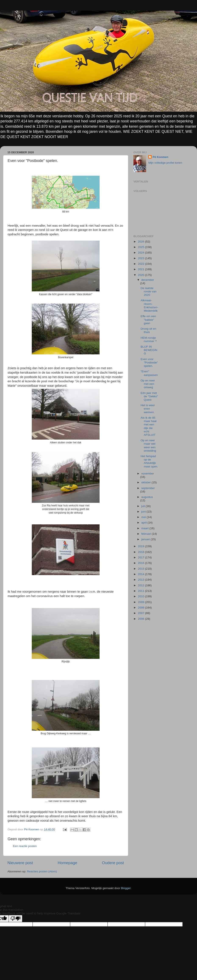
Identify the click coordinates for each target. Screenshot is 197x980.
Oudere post (113, 863)
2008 (142, 608)
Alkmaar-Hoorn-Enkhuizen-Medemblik (149, 306)
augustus (147, 497)
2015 (142, 569)
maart (145, 528)
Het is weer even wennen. (148, 409)
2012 (142, 585)
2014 (142, 574)
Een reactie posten (25, 846)
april (144, 523)
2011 (142, 591)
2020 (142, 275)
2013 (142, 580)
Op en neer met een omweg (148, 384)
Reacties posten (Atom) (42, 871)
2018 (142, 552)
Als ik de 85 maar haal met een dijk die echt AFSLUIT (149, 426)
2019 (142, 546)
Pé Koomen (160, 157)
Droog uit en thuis (148, 330)
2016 (142, 563)
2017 (142, 557)
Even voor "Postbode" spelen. (149, 363)
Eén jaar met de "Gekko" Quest (149, 396)
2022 (142, 264)
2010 (142, 596)
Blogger (126, 888)
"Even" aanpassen (149, 373)
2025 (142, 247)
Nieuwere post (20, 863)
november (148, 474)
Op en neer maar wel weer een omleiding (148, 445)
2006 (142, 619)
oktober (146, 482)
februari (147, 534)
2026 (142, 242)
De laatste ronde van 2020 (149, 291)
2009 (142, 602)
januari (146, 539)
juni (144, 512)
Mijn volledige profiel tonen (165, 163)
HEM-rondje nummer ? (149, 339)
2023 (142, 258)
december (148, 280)
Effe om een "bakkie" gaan (148, 320)
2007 (142, 613)
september (148, 488)
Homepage (67, 863)
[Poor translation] (15, 919)
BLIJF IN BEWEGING (149, 350)
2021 (142, 269)
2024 (142, 253)
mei (144, 517)
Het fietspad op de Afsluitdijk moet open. (149, 461)
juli (143, 506)
